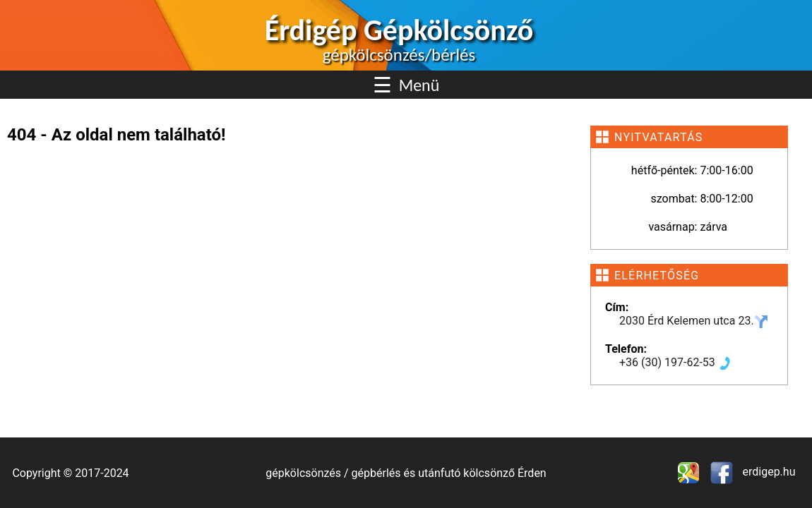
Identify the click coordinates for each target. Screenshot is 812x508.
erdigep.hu (768, 472)
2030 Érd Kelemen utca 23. (694, 321)
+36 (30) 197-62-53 (676, 362)
